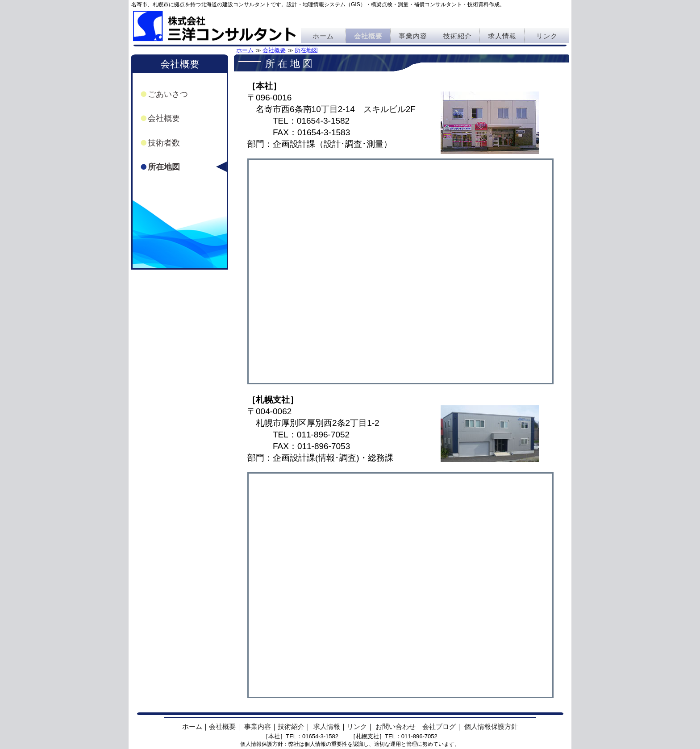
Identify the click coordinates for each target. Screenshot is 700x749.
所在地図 (306, 50)
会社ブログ (439, 726)
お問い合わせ (396, 726)
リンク (547, 36)
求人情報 (502, 36)
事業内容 (413, 36)
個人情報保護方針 (491, 726)
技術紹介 (458, 36)
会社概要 (368, 36)
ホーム (323, 36)
